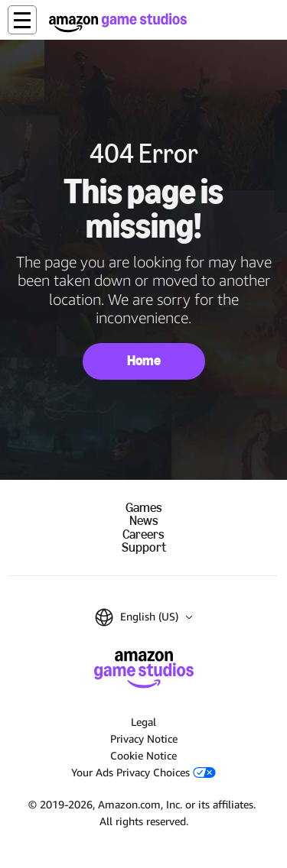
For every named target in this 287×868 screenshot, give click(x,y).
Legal (143, 722)
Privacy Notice (144, 738)
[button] (22, 20)
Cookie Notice (143, 755)
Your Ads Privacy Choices (143, 772)
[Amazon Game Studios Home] (118, 23)
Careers (143, 534)
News (144, 521)
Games (144, 508)
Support (144, 547)
